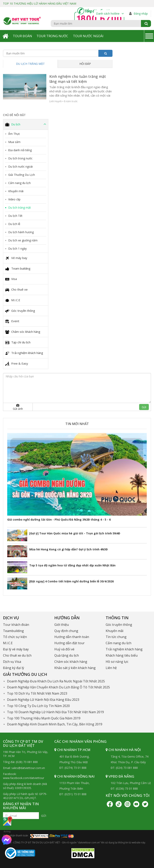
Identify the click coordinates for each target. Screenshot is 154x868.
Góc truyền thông (20, 311)
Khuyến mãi (16, 191)
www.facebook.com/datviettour (24, 778)
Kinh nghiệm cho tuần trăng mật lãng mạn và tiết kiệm (78, 79)
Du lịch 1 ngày (17, 248)
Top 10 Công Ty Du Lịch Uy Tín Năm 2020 (38, 706)
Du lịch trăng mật (30, 64)
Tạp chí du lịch (18, 342)
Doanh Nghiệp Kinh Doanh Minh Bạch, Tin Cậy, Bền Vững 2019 (55, 724)
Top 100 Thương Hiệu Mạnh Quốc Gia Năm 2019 (44, 718)
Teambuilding (13, 631)
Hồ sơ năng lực (117, 662)
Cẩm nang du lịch (19, 183)
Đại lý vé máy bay (16, 649)
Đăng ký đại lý (14, 668)
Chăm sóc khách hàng (23, 332)
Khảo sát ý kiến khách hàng (75, 668)
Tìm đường (7, 824)
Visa (11, 279)
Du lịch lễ (14, 224)
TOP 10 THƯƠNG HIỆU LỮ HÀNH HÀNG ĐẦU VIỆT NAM (40, 3)
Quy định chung (66, 631)
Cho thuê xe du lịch (17, 655)
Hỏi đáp (85, 64)
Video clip (14, 199)
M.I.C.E (13, 300)
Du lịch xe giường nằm (23, 240)
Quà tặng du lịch (67, 655)
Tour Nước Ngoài (88, 36)
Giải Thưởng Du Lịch (22, 175)
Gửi (144, 407)
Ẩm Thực (14, 134)
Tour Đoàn (22, 36)
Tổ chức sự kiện (15, 637)
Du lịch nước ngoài (20, 166)
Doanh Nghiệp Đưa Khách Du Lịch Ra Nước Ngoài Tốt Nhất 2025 (56, 681)
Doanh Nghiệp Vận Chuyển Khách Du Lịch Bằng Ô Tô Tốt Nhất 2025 (58, 687)
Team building (18, 268)
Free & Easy (17, 364)
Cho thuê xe (16, 289)
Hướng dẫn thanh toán (72, 637)
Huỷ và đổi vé (64, 649)
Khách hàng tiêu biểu (122, 655)
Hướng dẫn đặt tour (69, 643)
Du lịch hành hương (21, 232)
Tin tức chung (116, 637)
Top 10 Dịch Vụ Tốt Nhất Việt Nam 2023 (37, 693)
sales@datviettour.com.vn (28, 768)
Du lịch (26, 124)
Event (12, 321)
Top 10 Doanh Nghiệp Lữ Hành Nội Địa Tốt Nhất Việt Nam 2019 (55, 712)
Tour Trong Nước (52, 36)
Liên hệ (111, 668)
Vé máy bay (16, 258)
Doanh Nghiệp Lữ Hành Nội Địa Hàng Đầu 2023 (43, 700)
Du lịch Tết (15, 216)
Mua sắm (14, 142)
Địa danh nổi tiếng (20, 150)
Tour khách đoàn (16, 625)
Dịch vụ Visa (12, 662)
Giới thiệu (62, 625)
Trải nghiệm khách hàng (24, 353)
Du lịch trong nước (20, 158)
